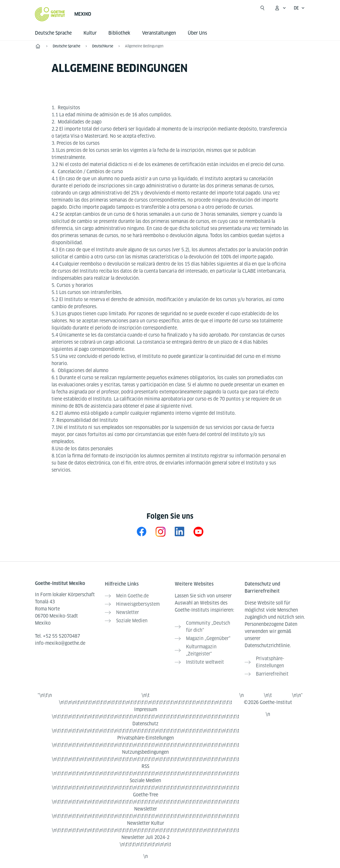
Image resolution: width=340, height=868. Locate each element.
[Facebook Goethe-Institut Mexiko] (142, 532)
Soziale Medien (145, 781)
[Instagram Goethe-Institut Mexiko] (161, 532)
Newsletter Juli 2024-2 (145, 837)
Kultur (90, 33)
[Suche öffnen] (262, 8)
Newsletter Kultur (146, 823)
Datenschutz (145, 724)
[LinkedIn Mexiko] (179, 532)
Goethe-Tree (146, 795)
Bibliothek (119, 33)
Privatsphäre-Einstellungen (146, 738)
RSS (145, 766)
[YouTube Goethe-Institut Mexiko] (198, 532)
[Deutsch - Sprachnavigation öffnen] (299, 8)
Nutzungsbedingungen (145, 752)
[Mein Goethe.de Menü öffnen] (280, 8)
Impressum (146, 709)
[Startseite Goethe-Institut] (50, 14)
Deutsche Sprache (53, 33)
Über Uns (197, 33)
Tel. (57, 636)
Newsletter (146, 809)
